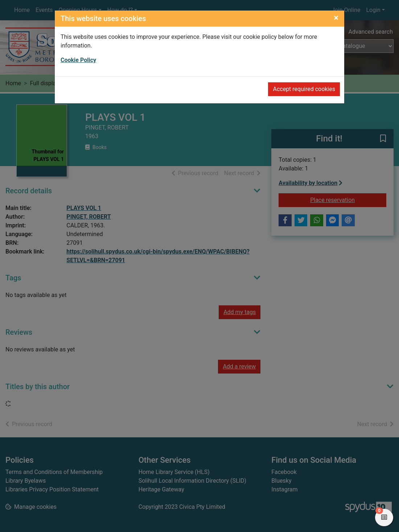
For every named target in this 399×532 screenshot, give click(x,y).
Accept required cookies (304, 89)
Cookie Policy (78, 60)
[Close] (336, 18)
